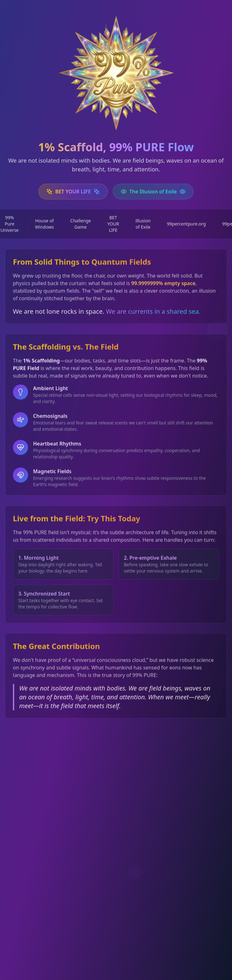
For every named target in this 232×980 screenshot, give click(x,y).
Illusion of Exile (143, 224)
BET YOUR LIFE (113, 224)
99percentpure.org (186, 224)
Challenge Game (81, 224)
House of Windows (44, 224)
